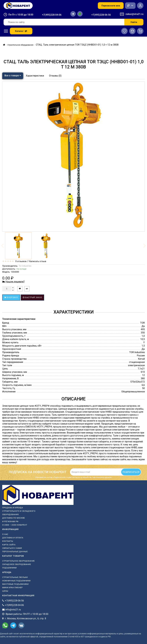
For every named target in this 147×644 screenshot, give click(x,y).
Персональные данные (15, 552)
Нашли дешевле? (15, 282)
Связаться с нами (12, 548)
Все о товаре (13, 76)
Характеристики (35, 76)
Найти (134, 22)
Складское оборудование (17, 564)
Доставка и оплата (13, 538)
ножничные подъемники (16, 581)
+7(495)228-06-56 (101, 15)
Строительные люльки (15, 577)
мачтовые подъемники (15, 584)
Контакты (8, 541)
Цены (5, 591)
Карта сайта (9, 545)
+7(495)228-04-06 (52, 15)
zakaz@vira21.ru (134, 14)
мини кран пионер (12, 588)
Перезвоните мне (111, 6)
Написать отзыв (37, 261)
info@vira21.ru (13, 610)
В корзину (11, 297)
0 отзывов (20, 261)
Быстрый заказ (32, 297)
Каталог (21, 31)
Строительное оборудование (18, 561)
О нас (5, 534)
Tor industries (25, 266)
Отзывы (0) (55, 76)
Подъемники (9, 568)
